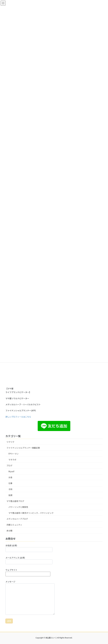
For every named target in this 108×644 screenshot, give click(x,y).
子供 (10, 489)
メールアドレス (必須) (29, 560)
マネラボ (12, 460)
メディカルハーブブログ (17, 519)
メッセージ (30, 597)
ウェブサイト (28, 572)
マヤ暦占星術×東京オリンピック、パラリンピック (31, 513)
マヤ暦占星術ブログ (15, 501)
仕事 (10, 483)
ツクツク (10, 442)
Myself (11, 471)
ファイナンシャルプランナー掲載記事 (23, 448)
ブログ (9, 465)
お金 (10, 477)
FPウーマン (14, 454)
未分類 (9, 531)
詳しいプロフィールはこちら (18, 417)
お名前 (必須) (29, 548)
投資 (10, 495)
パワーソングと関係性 (18, 507)
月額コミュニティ (14, 525)
